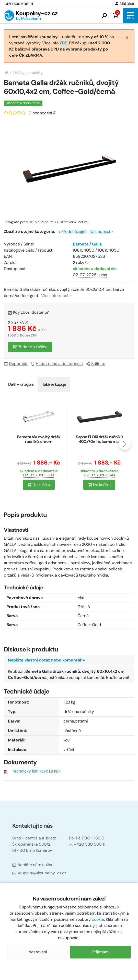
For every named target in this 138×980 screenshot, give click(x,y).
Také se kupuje (54, 384)
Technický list (37, 771)
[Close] (127, 37)
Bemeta (81, 244)
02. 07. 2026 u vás (90, 275)
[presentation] (125, 444)
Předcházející (72, 231)
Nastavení (38, 952)
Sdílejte (96, 364)
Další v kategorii (21, 384)
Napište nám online (33, 865)
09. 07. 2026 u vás (99, 475)
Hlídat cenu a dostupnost (57, 364)
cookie (98, 919)
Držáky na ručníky (28, 73)
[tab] (21, 384)
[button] (104, 16)
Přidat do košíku (30, 347)
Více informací (56, 296)
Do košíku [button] (39, 485)
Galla (97, 244)
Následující (101, 231)
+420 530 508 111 (88, 844)
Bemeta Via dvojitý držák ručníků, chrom (39, 439)
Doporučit (16, 364)
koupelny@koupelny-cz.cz (39, 873)
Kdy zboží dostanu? (28, 312)
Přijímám (100, 952)
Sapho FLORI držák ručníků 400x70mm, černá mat (99, 439)
